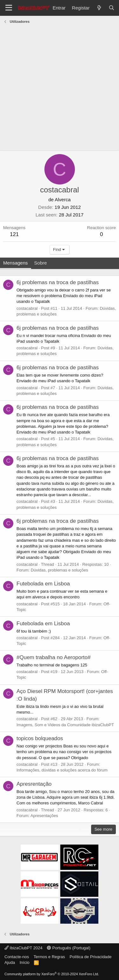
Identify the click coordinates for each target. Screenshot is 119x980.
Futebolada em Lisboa (43, 584)
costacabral (27, 308)
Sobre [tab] (41, 263)
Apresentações (44, 816)
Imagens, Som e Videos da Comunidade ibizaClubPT (65, 725)
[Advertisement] (60, 88)
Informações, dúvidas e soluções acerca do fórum (62, 770)
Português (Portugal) (69, 948)
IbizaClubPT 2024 (23, 948)
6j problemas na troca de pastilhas (58, 282)
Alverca (63, 200)
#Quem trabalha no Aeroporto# (53, 657)
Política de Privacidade (90, 957)
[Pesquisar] (112, 8)
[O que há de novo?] (99, 8)
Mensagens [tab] (16, 263)
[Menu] (9, 8)
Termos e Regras (49, 957)
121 (14, 234)
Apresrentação (34, 784)
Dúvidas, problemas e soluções (60, 570)
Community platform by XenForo (52, 974)
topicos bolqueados (40, 738)
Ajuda (10, 962)
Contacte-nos (17, 957)
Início (25, 962)
